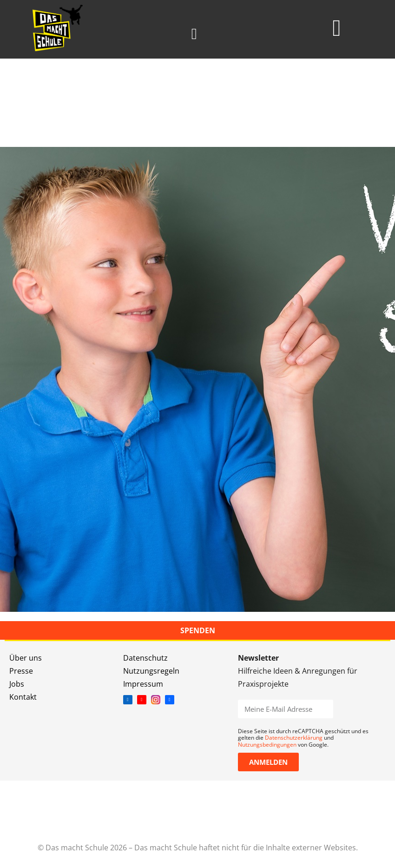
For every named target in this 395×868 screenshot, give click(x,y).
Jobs (17, 684)
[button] (194, 34)
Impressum (143, 684)
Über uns (26, 658)
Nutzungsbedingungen (267, 745)
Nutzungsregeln (151, 671)
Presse (21, 671)
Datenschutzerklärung (294, 738)
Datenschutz (145, 658)
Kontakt (23, 697)
